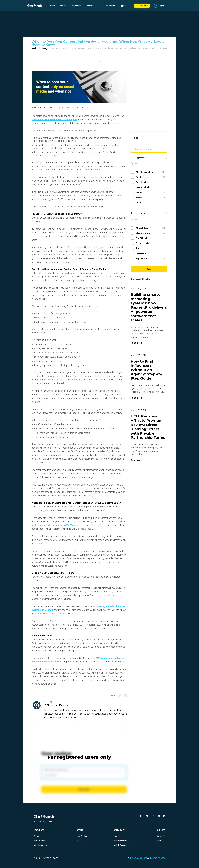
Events (150, 177)
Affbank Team (68, 108)
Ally (150, 248)
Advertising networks (42, 845)
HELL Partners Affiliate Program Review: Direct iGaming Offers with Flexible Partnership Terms (148, 427)
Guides (150, 192)
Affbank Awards (142, 6)
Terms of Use (158, 858)
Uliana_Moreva (150, 233)
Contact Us (161, 836)
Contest (150, 203)
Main (34, 48)
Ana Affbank (150, 238)
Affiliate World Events (122, 841)
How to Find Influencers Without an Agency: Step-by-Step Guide (147, 370)
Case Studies (150, 182)
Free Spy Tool (82, 836)
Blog (100, 6)
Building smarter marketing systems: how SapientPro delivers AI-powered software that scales (149, 307)
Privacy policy (138, 858)
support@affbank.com (67, 717)
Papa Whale (150, 259)
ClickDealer (150, 253)
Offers (53, 6)
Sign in (162, 6)
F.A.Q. (159, 841)
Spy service (77, 6)
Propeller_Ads (150, 243)
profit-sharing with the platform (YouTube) (54, 525)
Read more (136, 343)
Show (149, 269)
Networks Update (150, 187)
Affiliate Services (120, 845)
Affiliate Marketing (150, 172)
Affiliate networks (41, 841)
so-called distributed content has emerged (54, 119)
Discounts (90, 6)
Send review (84, 789)
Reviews (150, 198)
